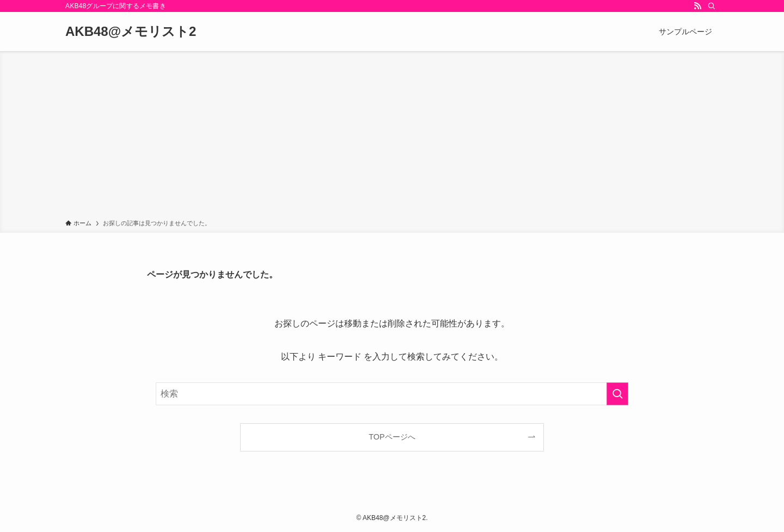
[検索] (712, 6)
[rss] (697, 6)
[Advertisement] (392, 137)
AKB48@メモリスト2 (131, 32)
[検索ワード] (392, 394)
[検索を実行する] (617, 394)
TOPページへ (392, 437)
